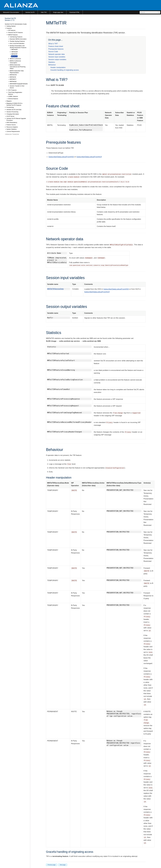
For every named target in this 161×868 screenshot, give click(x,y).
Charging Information (13, 114)
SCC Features (12, 90)
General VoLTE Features (15, 33)
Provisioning (10, 107)
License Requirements (13, 131)
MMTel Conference (15, 59)
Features (9, 28)
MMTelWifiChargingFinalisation (19, 84)
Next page (63, 865)
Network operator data (56, 54)
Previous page (52, 865)
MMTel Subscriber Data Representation (17, 72)
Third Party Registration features (15, 93)
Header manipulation (58, 67)
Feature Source (11, 125)
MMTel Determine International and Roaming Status (18, 67)
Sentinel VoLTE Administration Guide (16, 24)
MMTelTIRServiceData (55, 289)
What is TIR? (53, 44)
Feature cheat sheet (56, 46)
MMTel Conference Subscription (15, 62)
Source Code (53, 52)
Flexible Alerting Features (17, 41)
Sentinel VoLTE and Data (14, 110)
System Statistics (12, 129)
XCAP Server (10, 116)
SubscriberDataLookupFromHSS (61, 157)
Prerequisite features (56, 49)
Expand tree (16, 134)
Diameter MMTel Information (18, 39)
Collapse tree (8, 134)
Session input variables (57, 57)
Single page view (58, 12)
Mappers (9, 101)
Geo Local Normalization (17, 43)
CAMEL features (13, 96)
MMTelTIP (14, 54)
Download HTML (74, 12)
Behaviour (52, 65)
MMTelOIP (15, 50)
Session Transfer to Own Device (17, 87)
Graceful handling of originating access (65, 70)
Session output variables (57, 60)
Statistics (52, 62)
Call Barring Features (16, 37)
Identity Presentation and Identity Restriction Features (18, 47)
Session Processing (12, 112)
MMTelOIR (15, 52)
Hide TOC (44, 12)
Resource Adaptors (12, 127)
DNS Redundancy (12, 122)
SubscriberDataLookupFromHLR (89, 157)
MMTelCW (13, 77)
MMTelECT (13, 79)
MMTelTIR (14, 56)
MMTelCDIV (13, 75)
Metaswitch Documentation (11, 12)
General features (13, 99)
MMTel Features (13, 35)
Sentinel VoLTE (30, 12)
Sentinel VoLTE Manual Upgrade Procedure (16, 119)
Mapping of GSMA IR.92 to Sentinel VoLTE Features (14, 104)
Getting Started (11, 26)
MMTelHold (13, 81)
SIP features (12, 30)
